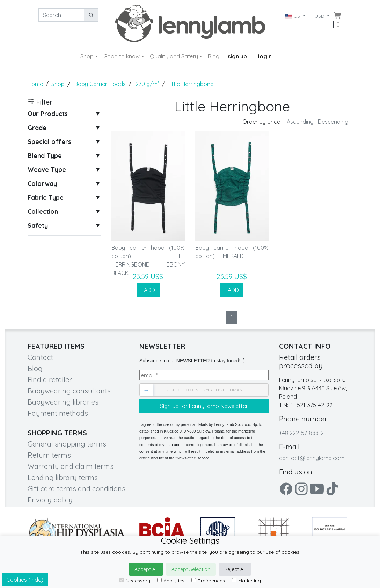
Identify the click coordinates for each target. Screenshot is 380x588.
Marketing (246, 581)
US (293, 16)
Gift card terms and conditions (76, 489)
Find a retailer (50, 380)
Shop (87, 56)
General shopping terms (67, 444)
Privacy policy (50, 500)
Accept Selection (191, 569)
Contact (40, 357)
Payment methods (58, 413)
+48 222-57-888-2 (301, 433)
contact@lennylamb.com (312, 458)
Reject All (235, 569)
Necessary (135, 581)
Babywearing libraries (63, 402)
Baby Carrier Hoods (100, 84)
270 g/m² (147, 84)
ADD (148, 290)
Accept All (146, 569)
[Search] (61, 15)
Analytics (171, 581)
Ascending (300, 122)
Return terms (49, 455)
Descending (333, 122)
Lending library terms (63, 477)
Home (35, 84)
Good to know (122, 56)
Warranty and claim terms (71, 466)
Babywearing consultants (69, 391)
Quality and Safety (174, 56)
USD (320, 16)
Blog (214, 56)
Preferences (208, 581)
